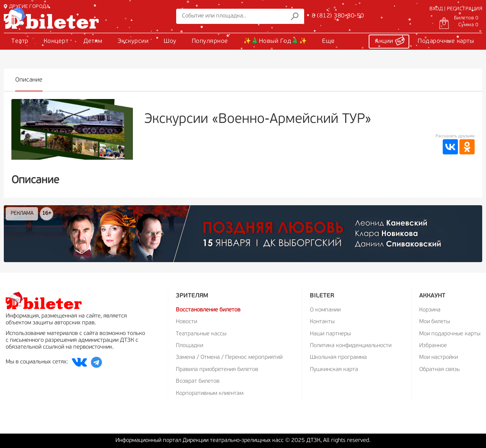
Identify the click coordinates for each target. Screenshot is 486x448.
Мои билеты (435, 322)
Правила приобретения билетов (217, 370)
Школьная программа (338, 358)
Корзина (430, 310)
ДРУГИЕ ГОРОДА (27, 7)
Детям (93, 41)
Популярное (210, 41)
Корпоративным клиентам (210, 394)
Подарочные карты (446, 41)
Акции (390, 40)
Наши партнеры (330, 334)
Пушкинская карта (334, 370)
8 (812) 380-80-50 (338, 16)
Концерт (56, 41)
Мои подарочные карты (450, 334)
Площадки (189, 346)
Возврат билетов (198, 381)
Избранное (433, 346)
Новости (186, 322)
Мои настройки (439, 358)
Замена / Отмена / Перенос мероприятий (229, 358)
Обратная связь (439, 370)
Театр (20, 41)
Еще (328, 41)
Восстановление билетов (208, 310)
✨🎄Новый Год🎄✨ (275, 41)
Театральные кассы (201, 334)
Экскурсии (133, 41)
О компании (325, 310)
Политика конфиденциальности (351, 346)
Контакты (322, 322)
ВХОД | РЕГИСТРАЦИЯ (456, 9)
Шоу (170, 41)
